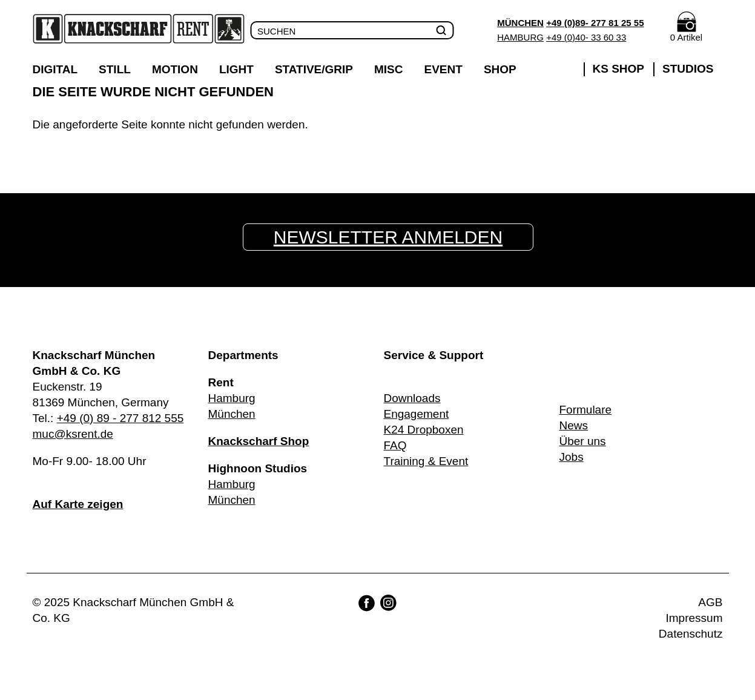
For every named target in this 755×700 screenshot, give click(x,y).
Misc (389, 69)
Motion (175, 69)
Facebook (367, 603)
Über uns (583, 441)
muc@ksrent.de (73, 434)
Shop (500, 69)
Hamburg (520, 37)
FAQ (395, 445)
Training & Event (426, 461)
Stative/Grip (314, 69)
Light (236, 69)
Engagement (417, 414)
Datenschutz (691, 634)
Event (443, 69)
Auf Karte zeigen (78, 504)
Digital (55, 69)
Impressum (694, 618)
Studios (688, 69)
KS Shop (619, 69)
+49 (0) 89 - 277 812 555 (120, 418)
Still (115, 69)
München (520, 23)
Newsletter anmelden (388, 237)
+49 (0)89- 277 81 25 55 (595, 23)
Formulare (586, 410)
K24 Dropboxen (424, 430)
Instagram (388, 603)
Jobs (572, 457)
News (574, 425)
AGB (710, 602)
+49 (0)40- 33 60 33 (586, 37)
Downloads (412, 398)
